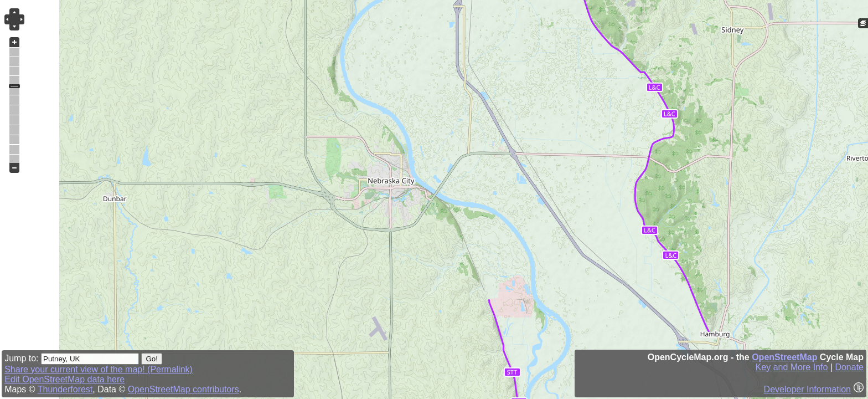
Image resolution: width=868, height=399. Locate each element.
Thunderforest (65, 389)
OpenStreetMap (784, 357)
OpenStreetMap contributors (184, 389)
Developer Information (807, 389)
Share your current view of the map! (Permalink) (99, 369)
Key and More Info (792, 367)
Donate (849, 367)
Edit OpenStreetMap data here (64, 379)
